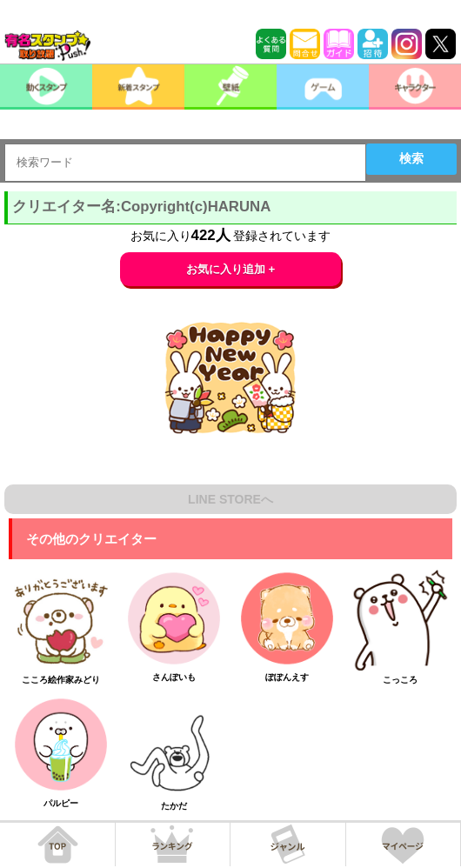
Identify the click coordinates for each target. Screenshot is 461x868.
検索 (411, 158)
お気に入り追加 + (231, 269)
